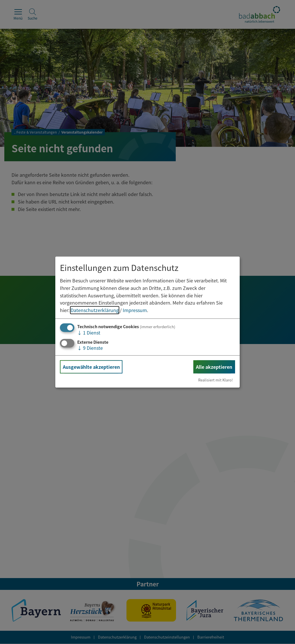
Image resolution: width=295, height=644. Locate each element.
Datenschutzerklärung (95, 310)
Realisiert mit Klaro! (215, 380)
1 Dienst (89, 333)
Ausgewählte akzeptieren (91, 367)
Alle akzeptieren (214, 367)
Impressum (135, 310)
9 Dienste (90, 348)
